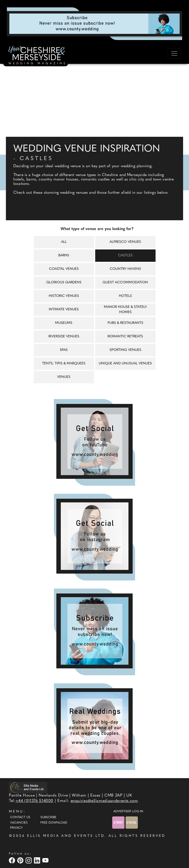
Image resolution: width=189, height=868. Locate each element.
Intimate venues (64, 310)
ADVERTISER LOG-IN (128, 812)
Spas (64, 350)
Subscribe (48, 817)
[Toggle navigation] (174, 54)
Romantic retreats (125, 337)
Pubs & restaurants (125, 323)
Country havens (125, 269)
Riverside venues (64, 337)
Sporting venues (125, 350)
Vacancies (19, 823)
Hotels (125, 296)
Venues (64, 377)
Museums (64, 323)
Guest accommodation (125, 282)
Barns (64, 255)
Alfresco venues (125, 242)
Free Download (54, 823)
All (64, 242)
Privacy (16, 828)
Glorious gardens (64, 282)
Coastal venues (64, 269)
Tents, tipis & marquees (64, 364)
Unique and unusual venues (125, 364)
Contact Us (20, 817)
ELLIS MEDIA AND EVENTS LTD (66, 836)
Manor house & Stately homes (125, 310)
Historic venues (64, 296)
